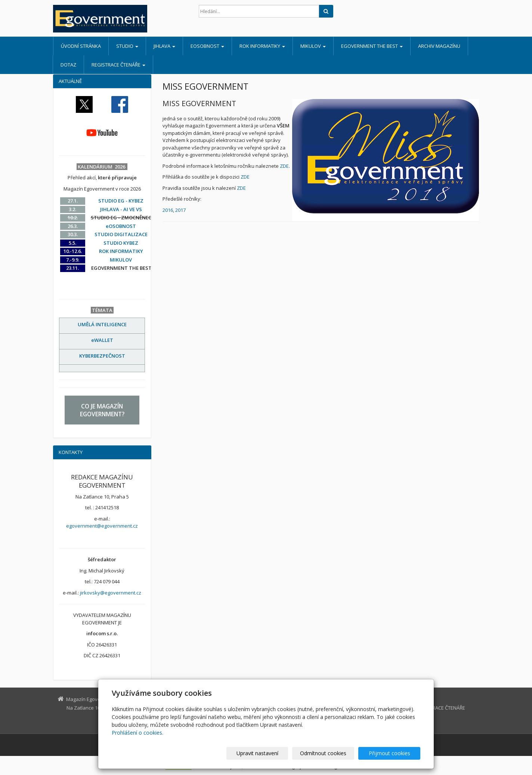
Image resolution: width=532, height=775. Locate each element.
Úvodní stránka (81, 46)
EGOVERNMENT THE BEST (372, 46)
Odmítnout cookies (331, 753)
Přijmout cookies (392, 753)
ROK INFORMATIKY (262, 46)
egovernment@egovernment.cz (102, 526)
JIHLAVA (164, 46)
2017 (180, 210)
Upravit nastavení (269, 753)
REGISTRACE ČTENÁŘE (118, 65)
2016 (168, 210)
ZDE (284, 166)
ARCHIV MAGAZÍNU (439, 46)
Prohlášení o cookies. (137, 733)
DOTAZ (68, 65)
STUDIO (127, 46)
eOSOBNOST (207, 46)
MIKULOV (313, 46)
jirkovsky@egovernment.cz (111, 593)
